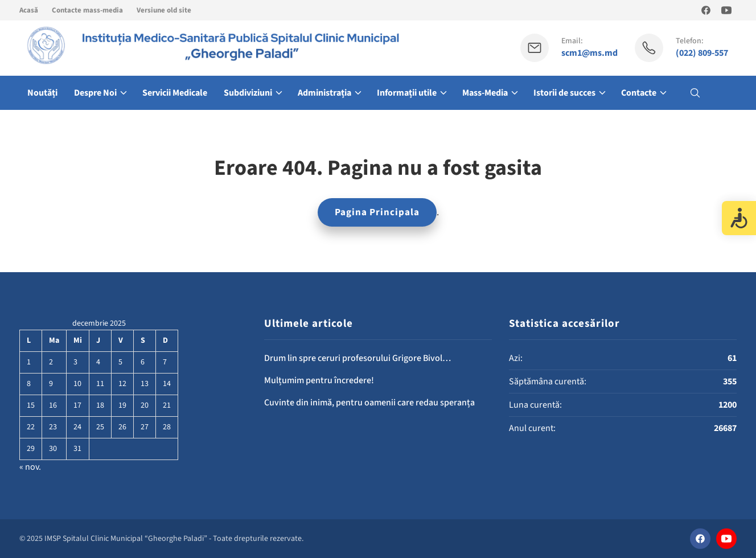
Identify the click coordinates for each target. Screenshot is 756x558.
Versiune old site (164, 10)
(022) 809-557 (702, 53)
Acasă (29, 10)
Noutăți (42, 93)
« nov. (30, 467)
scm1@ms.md (589, 53)
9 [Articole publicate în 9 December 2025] (51, 384)
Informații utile (407, 93)
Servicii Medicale (175, 93)
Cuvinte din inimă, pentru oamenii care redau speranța (369, 403)
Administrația (324, 93)
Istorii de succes (564, 93)
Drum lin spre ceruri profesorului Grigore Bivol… (358, 358)
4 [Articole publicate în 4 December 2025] (98, 362)
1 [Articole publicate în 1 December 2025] (29, 362)
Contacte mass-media (87, 10)
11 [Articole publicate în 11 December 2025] (100, 384)
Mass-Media (485, 93)
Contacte (639, 93)
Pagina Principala (377, 212)
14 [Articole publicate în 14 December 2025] (167, 384)
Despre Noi (95, 93)
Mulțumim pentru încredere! (319, 380)
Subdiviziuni (248, 93)
